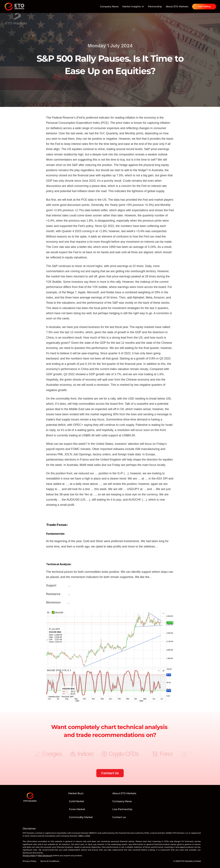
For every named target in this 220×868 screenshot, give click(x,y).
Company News (109, 6)
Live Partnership (122, 809)
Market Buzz (76, 793)
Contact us (119, 817)
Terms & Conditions (50, 861)
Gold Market (76, 801)
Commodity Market (81, 817)
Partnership (155, 6)
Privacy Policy (30, 861)
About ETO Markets (177, 6)
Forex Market (77, 809)
